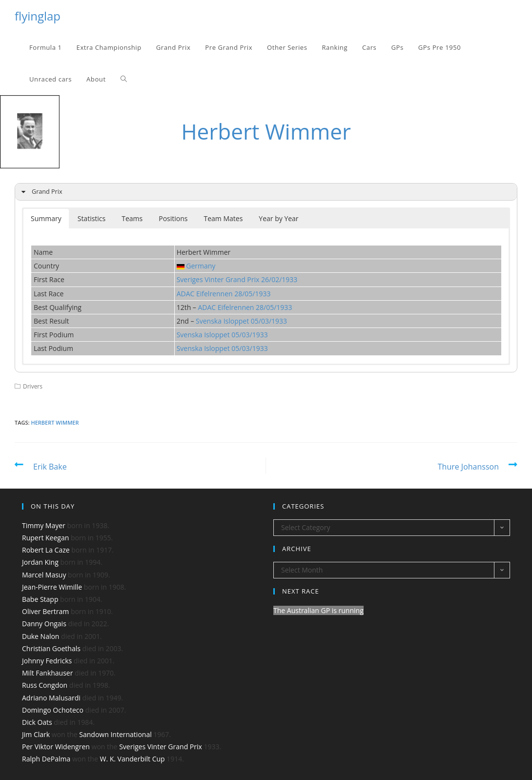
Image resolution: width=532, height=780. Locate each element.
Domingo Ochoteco (53, 710)
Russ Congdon (45, 685)
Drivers (33, 386)
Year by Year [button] (278, 218)
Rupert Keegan (45, 538)
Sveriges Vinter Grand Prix (161, 747)
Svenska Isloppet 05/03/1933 (241, 321)
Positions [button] (173, 218)
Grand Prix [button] (41, 192)
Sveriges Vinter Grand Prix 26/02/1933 (237, 279)
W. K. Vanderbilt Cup (132, 759)
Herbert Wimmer (55, 422)
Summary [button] (46, 218)
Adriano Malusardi (51, 698)
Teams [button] (132, 218)
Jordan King (40, 562)
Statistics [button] (92, 218)
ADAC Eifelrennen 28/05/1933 (224, 294)
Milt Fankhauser (47, 673)
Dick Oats (37, 722)
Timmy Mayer (44, 525)
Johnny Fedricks (47, 661)
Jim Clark (36, 734)
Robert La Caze (46, 550)
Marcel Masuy (44, 575)
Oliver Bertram (45, 611)
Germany (201, 266)
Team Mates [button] (224, 218)
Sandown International (115, 734)
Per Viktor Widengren (56, 747)
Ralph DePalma (46, 759)
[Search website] (124, 79)
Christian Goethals (51, 648)
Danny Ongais (44, 624)
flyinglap (38, 16)
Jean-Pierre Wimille (52, 587)
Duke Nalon (41, 636)
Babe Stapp (40, 599)
